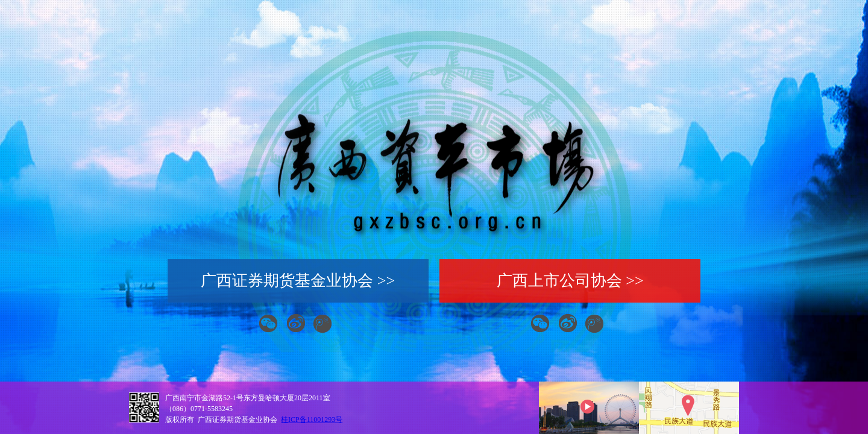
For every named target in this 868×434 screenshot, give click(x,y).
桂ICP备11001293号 (312, 420)
